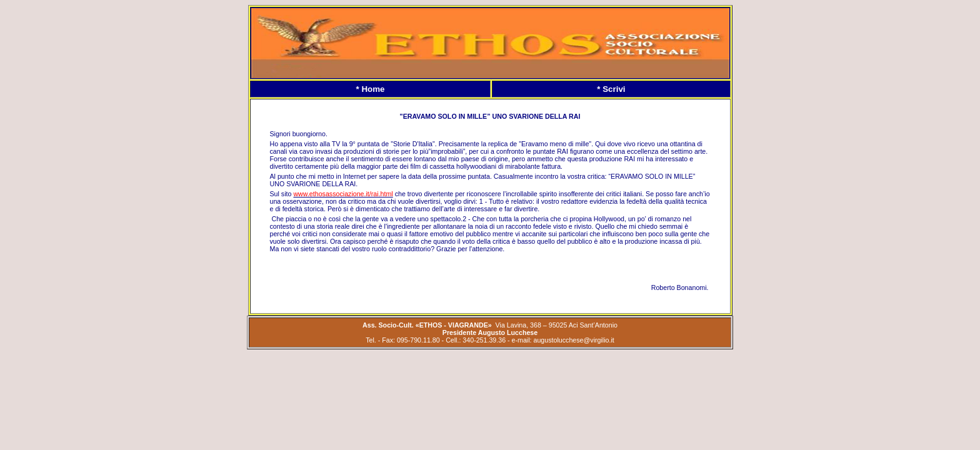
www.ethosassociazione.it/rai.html (343, 194)
